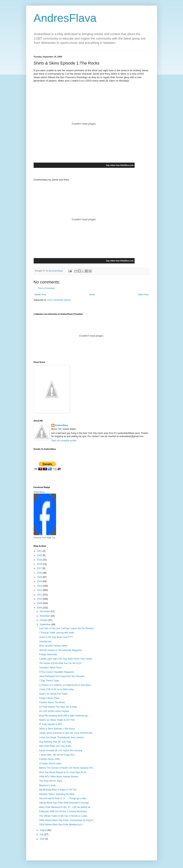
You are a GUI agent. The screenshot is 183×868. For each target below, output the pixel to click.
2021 (40, 551)
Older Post (143, 295)
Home (92, 295)
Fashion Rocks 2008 (49, 759)
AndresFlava (65, 18)
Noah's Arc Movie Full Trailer (53, 694)
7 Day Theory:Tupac (49, 681)
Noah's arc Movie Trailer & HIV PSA (57, 720)
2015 (40, 577)
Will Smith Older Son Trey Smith (55, 746)
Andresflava (62, 425)
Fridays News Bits (48, 654)
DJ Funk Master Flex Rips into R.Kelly (58, 707)
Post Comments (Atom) (59, 300)
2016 (40, 573)
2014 (40, 581)
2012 (40, 590)
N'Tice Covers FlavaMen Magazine (56, 672)
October (44, 620)
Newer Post (40, 295)
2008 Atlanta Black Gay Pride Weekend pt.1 (61, 825)
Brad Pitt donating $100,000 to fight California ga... (64, 716)
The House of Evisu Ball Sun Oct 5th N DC (60, 663)
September (45, 624)
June (42, 839)
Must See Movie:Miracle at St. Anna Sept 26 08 (63, 772)
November (45, 616)
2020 (40, 555)
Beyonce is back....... (49, 785)
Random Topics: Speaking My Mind (57, 794)
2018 (40, 564)
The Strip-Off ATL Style (50, 781)
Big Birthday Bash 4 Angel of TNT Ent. (58, 790)
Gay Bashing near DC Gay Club (55, 742)
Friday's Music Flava (49, 698)
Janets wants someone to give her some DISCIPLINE (66, 733)
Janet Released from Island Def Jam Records (62, 676)
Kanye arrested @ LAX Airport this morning (61, 751)
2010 (40, 599)
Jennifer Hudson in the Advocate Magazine (60, 650)
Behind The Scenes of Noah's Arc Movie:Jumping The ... (67, 768)
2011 (40, 595)
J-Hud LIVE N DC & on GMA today (56, 689)
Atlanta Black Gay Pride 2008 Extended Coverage (64, 803)
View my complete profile (64, 441)
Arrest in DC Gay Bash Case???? (56, 637)
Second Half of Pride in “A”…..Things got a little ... (64, 798)
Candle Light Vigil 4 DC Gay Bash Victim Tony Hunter (66, 659)
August (43, 830)
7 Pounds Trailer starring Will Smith (57, 633)
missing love (45, 641)
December (45, 611)
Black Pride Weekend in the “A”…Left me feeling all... (66, 807)
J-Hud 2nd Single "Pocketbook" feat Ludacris (61, 737)
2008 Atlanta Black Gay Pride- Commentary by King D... (67, 820)
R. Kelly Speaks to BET (51, 724)
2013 (40, 586)
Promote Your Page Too (44, 538)
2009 (40, 603)
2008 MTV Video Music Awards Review (59, 777)
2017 (40, 568)
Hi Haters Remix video (50, 764)
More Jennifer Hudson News (53, 646)
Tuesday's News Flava (50, 668)
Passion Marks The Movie (52, 702)
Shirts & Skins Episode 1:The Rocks (57, 729)
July (42, 834)
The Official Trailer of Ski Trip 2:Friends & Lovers (63, 816)
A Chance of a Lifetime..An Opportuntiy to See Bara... (66, 685)
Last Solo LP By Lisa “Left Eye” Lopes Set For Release (66, 628)
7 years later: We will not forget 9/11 (57, 755)
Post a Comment (47, 288)
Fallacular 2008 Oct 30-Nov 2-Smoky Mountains (63, 812)
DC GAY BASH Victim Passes (54, 711)
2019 (40, 560)
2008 (40, 608)
